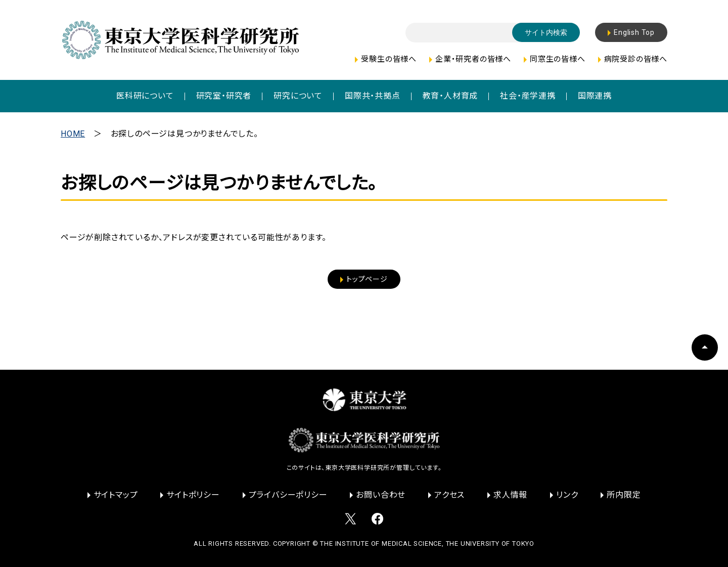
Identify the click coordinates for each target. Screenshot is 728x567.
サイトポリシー (193, 495)
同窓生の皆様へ (558, 59)
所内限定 (624, 495)
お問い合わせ (381, 495)
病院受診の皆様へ (636, 59)
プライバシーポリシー (288, 495)
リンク (567, 495)
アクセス (449, 495)
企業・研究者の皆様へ (473, 59)
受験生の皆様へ (389, 59)
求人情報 (510, 495)
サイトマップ (116, 495)
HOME (73, 134)
